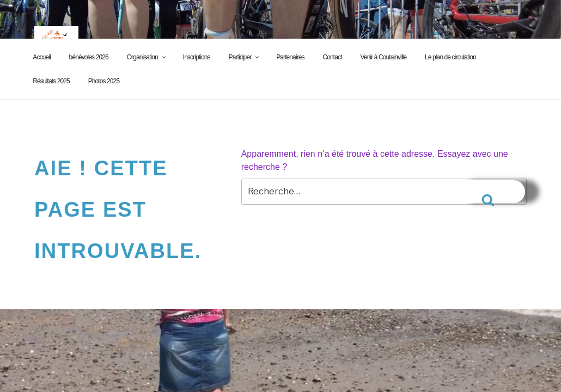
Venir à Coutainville (383, 57)
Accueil (41, 57)
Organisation (147, 57)
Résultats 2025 (51, 81)
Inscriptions (197, 57)
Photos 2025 (104, 81)
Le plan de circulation (450, 57)
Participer (245, 57)
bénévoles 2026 (89, 57)
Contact (333, 57)
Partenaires (290, 57)
